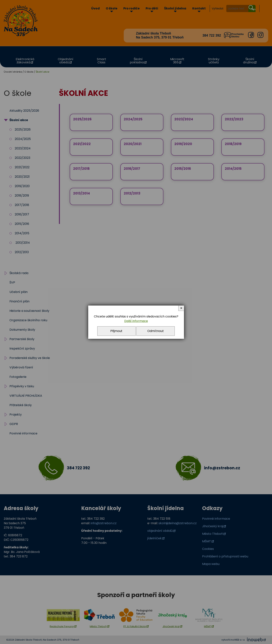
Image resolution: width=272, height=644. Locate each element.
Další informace (136, 321)
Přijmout (116, 331)
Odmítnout (156, 331)
